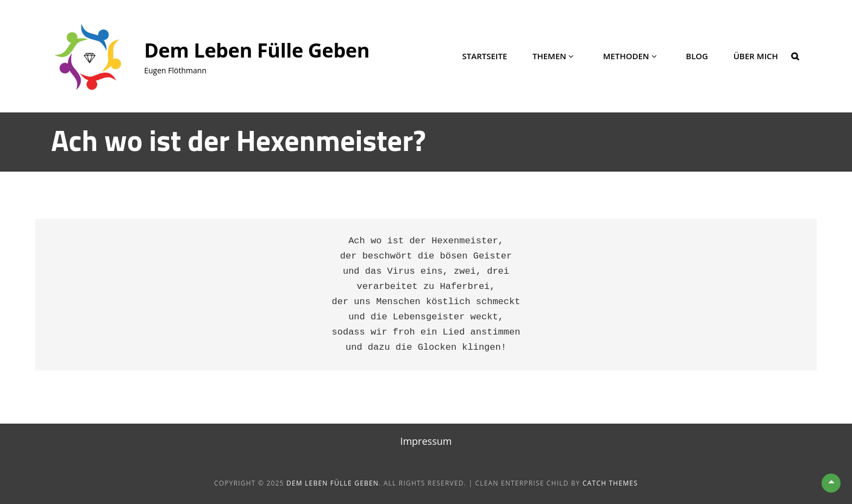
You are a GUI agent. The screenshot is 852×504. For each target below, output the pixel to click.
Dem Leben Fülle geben (257, 50)
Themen (549, 56)
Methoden (626, 56)
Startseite (485, 56)
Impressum (426, 441)
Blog (697, 56)
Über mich (756, 56)
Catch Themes (610, 483)
